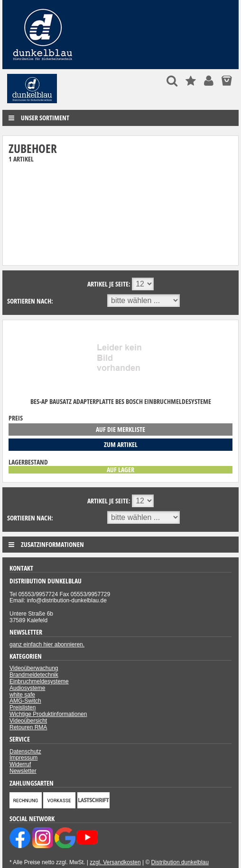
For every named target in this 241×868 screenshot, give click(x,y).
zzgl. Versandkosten (115, 862)
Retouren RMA (28, 727)
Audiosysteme (27, 688)
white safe (22, 695)
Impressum (23, 758)
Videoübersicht (28, 721)
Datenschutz (25, 752)
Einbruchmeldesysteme (39, 681)
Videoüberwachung (34, 668)
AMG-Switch (25, 701)
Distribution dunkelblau (180, 862)
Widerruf (20, 764)
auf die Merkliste (120, 429)
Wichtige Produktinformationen (48, 714)
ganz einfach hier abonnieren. (47, 644)
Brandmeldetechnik (34, 675)
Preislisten (23, 707)
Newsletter (23, 771)
